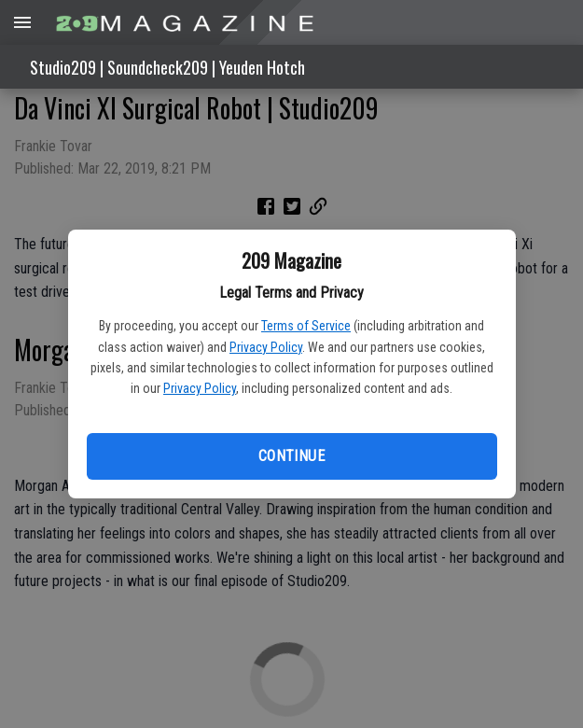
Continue (291, 456)
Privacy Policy (266, 347)
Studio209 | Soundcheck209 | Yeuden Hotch (167, 67)
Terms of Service (306, 326)
